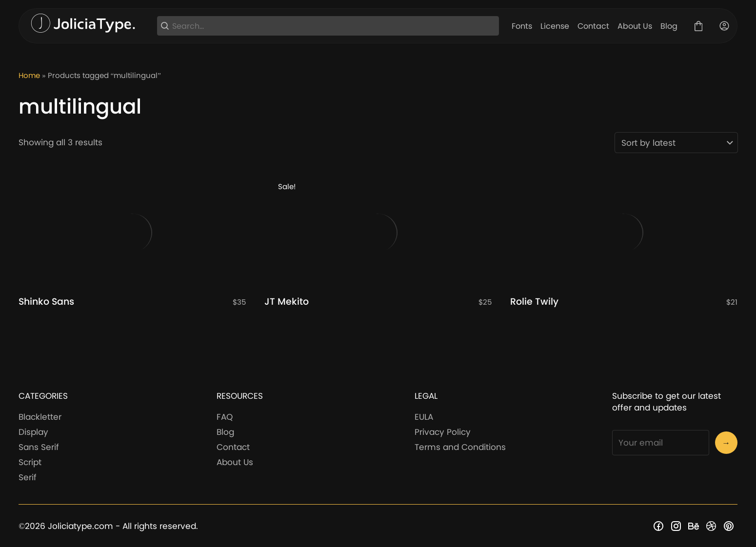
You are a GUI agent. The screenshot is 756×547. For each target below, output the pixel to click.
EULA (424, 417)
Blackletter (40, 417)
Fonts (522, 26)
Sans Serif (39, 447)
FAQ (225, 417)
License (555, 26)
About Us (635, 26)
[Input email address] (660, 443)
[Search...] (334, 26)
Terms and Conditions (460, 447)
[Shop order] (676, 143)
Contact (593, 26)
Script (30, 462)
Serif (28, 477)
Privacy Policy (443, 432)
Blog (669, 26)
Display (33, 432)
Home (29, 75)
